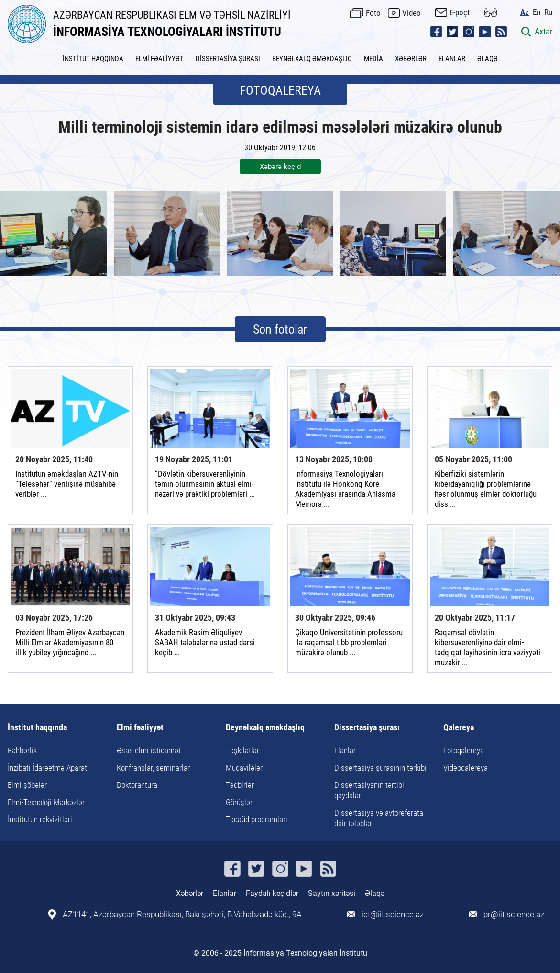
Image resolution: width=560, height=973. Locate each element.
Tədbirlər (240, 785)
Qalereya (459, 728)
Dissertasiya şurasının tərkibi (380, 768)
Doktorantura (137, 785)
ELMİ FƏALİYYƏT (159, 59)
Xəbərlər (190, 893)
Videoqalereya (466, 768)
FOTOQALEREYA (280, 90)
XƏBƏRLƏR (411, 59)
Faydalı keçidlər (272, 893)
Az (525, 12)
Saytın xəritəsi (332, 893)
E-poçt (460, 12)
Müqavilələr (244, 768)
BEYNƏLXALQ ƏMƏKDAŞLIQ (312, 59)
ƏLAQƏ (488, 59)
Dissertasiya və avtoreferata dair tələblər (379, 818)
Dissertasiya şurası (367, 728)
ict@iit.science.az (393, 914)
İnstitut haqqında (37, 728)
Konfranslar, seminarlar (153, 768)
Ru (548, 12)
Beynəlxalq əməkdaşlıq (265, 728)
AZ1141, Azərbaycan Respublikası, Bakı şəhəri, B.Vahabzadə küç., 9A (182, 914)
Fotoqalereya (464, 750)
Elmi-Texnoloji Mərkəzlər (46, 802)
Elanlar (345, 750)
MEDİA (373, 59)
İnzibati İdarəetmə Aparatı (48, 768)
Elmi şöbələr (27, 785)
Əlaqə (375, 893)
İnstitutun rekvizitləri (40, 819)
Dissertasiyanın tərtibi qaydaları (369, 790)
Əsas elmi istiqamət (149, 750)
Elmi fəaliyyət (140, 728)
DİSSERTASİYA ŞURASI (228, 59)
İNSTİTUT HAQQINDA (93, 59)
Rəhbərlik (22, 750)
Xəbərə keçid (280, 167)
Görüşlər (239, 802)
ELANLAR (452, 59)
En (537, 12)
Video (412, 13)
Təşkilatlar (242, 750)
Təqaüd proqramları (257, 819)
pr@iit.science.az (514, 914)
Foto (373, 13)
